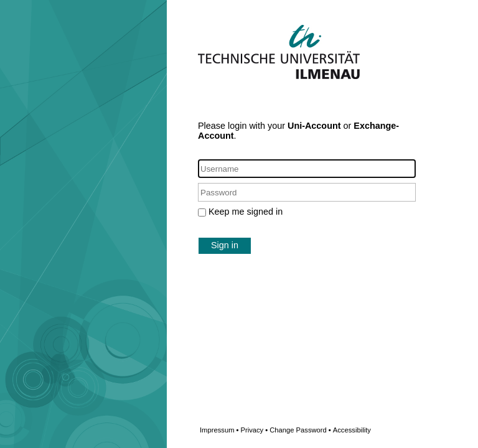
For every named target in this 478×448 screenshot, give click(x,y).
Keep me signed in (246, 212)
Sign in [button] (225, 245)
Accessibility (352, 430)
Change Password (320, 430)
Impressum (219, 430)
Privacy (254, 430)
